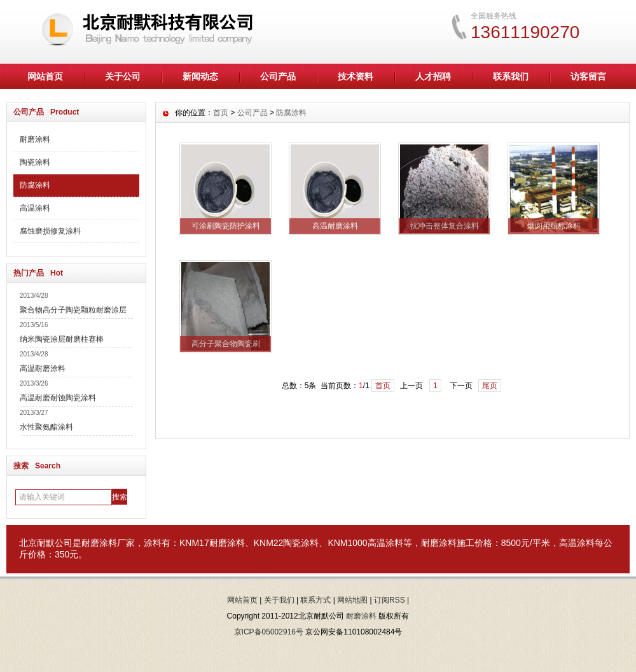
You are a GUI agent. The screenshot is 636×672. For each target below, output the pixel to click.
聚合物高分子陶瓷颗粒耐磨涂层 (73, 310)
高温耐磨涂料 (43, 368)
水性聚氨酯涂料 (46, 427)
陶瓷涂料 (35, 162)
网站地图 (352, 600)
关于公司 (123, 76)
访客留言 (588, 76)
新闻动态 (200, 76)
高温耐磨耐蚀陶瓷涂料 (58, 398)
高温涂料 (35, 208)
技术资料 (356, 76)
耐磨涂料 (35, 139)
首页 (221, 113)
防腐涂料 (35, 185)
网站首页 (45, 76)
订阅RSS (390, 600)
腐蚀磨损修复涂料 (50, 231)
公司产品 (278, 76)
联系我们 (511, 76)
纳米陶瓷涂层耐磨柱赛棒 (62, 339)
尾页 (490, 386)
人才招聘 (433, 76)
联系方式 (315, 600)
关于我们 (279, 600)
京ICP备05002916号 (269, 632)
